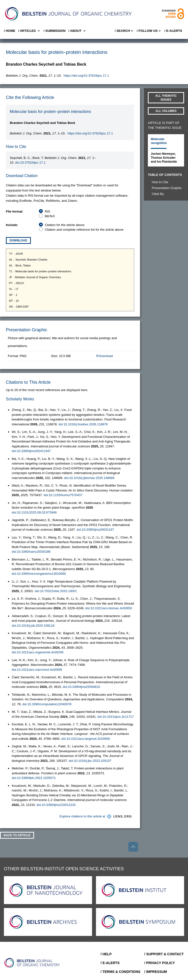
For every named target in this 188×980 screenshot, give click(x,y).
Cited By (158, 194)
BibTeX (50, 216)
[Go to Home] (32, 963)
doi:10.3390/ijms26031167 (95, 530)
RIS (47, 211)
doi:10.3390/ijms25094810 (81, 687)
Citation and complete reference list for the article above (84, 230)
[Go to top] (133, 847)
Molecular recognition (159, 141)
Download (18, 240)
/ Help (106, 954)
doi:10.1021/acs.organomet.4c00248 (38, 652)
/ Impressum (156, 972)
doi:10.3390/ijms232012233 (56, 805)
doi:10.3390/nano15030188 (31, 552)
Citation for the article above (65, 225)
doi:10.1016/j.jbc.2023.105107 (90, 761)
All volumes (166, 111)
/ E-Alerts (173, 31)
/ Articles (29, 31)
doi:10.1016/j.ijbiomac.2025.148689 (89, 478)
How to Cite (160, 182)
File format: (15, 211)
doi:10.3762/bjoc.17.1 (30, 162)
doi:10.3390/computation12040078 (47, 704)
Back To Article (17, 835)
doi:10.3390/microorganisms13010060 (39, 574)
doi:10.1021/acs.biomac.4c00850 (109, 608)
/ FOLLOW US (149, 31)
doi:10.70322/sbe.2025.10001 (56, 591)
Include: (12, 225)
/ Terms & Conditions (121, 972)
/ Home (10, 31)
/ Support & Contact (164, 954)
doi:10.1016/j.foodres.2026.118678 (83, 424)
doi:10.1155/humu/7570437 (63, 495)
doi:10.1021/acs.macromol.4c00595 (37, 670)
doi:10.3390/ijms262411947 (31, 451)
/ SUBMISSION (55, 31)
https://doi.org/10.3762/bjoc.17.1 (86, 76)
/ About (77, 31)
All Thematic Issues (166, 98)
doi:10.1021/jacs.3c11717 (116, 717)
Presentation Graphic (167, 188)
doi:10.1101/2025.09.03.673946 (34, 512)
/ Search (124, 31)
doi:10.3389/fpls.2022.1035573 (34, 778)
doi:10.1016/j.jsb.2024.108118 (33, 626)
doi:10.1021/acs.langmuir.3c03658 (85, 739)
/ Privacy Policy (159, 963)
